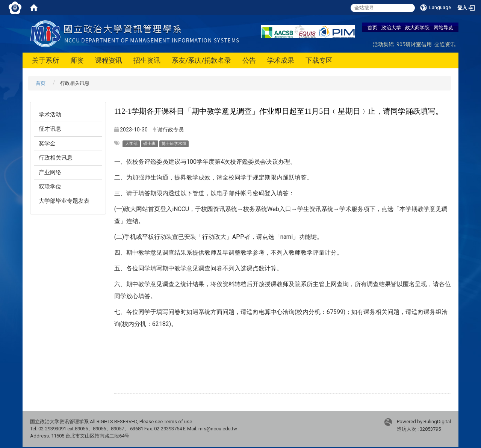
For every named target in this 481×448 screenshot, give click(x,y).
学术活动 (50, 115)
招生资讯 (147, 60)
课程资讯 (109, 60)
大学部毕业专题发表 (64, 201)
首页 (372, 27)
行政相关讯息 (56, 158)
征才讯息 (50, 129)
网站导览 (443, 27)
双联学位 (50, 187)
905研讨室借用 (414, 44)
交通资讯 (445, 44)
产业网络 (50, 172)
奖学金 (47, 143)
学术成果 (281, 60)
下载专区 (319, 60)
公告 (249, 60)
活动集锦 (383, 44)
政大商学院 (417, 27)
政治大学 (391, 27)
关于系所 (45, 60)
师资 (77, 60)
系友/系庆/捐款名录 (201, 60)
